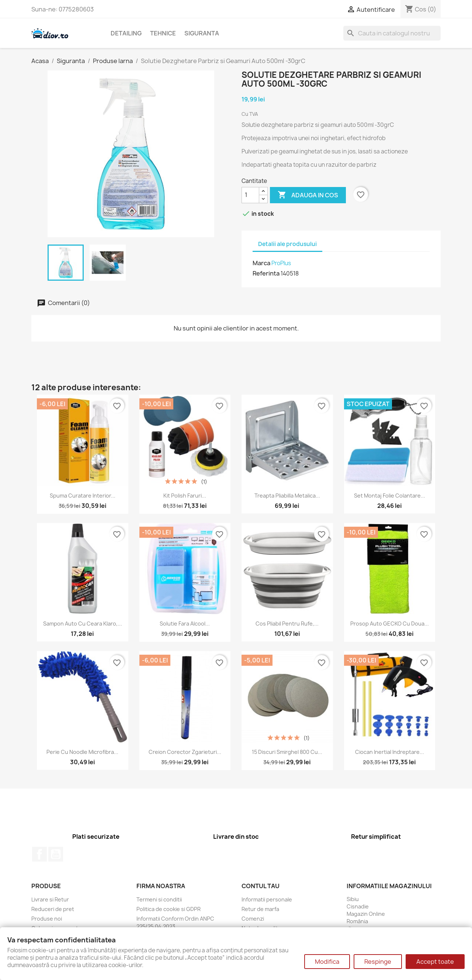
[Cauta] (392, 33)
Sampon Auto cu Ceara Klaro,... (83, 624)
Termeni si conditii (159, 899)
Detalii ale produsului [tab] (287, 244)
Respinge (378, 962)
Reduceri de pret (53, 909)
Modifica (327, 962)
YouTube (56, 854)
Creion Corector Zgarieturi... (185, 752)
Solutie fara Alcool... (185, 624)
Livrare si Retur (50, 899)
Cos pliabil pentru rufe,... (287, 624)
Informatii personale (267, 899)
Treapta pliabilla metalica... (287, 496)
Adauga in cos (308, 195)
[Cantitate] (250, 195)
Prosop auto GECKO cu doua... (390, 624)
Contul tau (261, 886)
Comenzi (253, 919)
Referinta (266, 273)
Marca (261, 263)
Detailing (126, 33)
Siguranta (202, 33)
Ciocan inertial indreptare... (390, 752)
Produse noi (47, 919)
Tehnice (163, 33)
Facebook (39, 854)
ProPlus (281, 263)
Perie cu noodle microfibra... (82, 752)
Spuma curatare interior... (83, 496)
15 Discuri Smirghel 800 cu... (287, 752)
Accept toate (435, 962)
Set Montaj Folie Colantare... (390, 496)
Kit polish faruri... (185, 496)
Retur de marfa (260, 909)
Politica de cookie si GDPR (169, 909)
